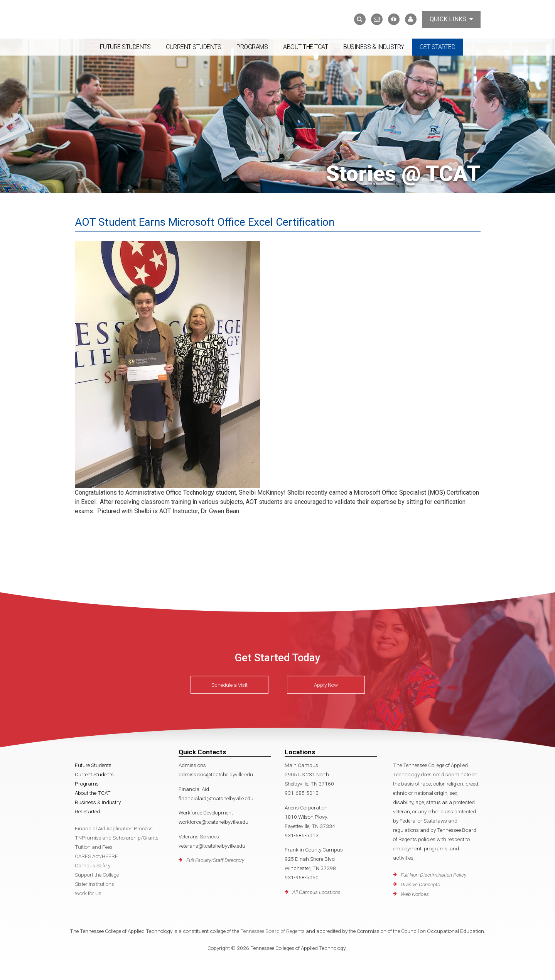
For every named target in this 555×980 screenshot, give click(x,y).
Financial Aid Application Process (114, 828)
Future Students (125, 47)
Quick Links (451, 19)
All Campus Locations (316, 892)
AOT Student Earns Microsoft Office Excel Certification (205, 222)
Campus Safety (93, 865)
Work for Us (88, 893)
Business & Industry (374, 47)
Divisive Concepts (420, 884)
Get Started (438, 47)
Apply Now (326, 685)
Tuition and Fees (94, 847)
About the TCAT (305, 47)
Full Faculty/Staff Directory (215, 860)
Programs (252, 47)
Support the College (97, 875)
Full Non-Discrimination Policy (434, 875)
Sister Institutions (94, 884)
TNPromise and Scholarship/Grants (117, 838)
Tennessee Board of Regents (272, 931)
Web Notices (415, 894)
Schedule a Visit (229, 685)
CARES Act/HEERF (96, 856)
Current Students (193, 47)
